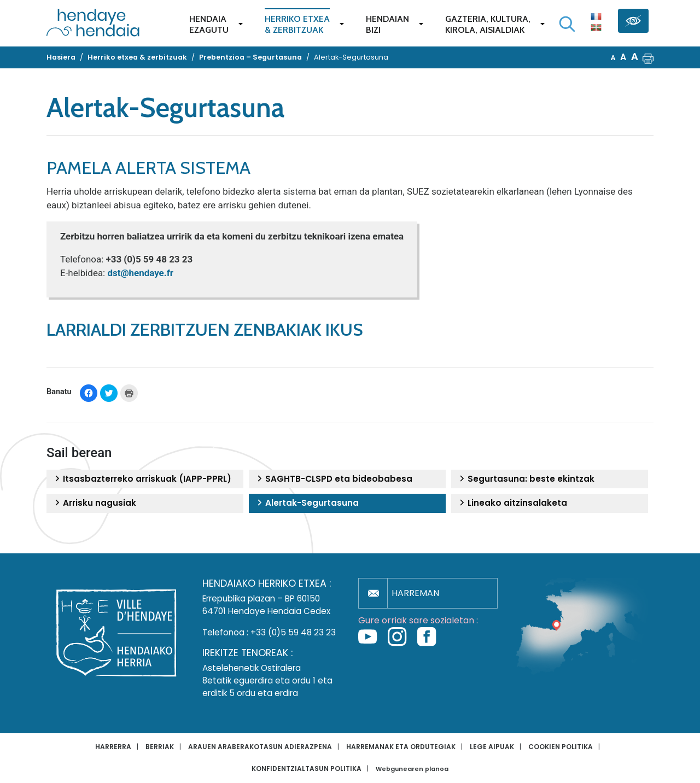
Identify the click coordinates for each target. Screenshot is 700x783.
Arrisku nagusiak (94, 503)
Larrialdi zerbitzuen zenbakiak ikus (205, 329)
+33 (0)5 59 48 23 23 (293, 632)
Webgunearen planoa (412, 769)
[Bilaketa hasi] (567, 24)
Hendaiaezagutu (209, 24)
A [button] (613, 58)
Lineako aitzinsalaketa (512, 503)
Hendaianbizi (387, 24)
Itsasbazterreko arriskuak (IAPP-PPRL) (142, 479)
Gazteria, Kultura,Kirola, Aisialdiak (488, 24)
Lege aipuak (492, 747)
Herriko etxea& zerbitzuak (297, 24)
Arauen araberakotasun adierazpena (260, 747)
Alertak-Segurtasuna (307, 503)
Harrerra (113, 747)
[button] (648, 57)
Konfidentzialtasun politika (307, 769)
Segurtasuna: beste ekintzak (526, 479)
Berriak (160, 747)
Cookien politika (561, 747)
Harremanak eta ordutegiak (401, 747)
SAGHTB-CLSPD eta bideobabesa (333, 479)
